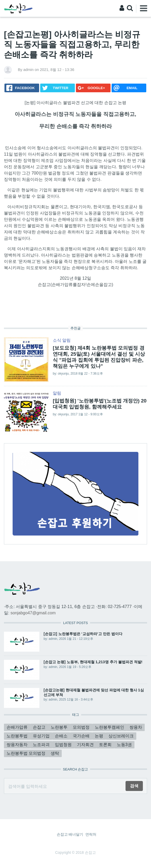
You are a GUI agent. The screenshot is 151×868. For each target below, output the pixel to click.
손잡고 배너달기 (70, 834)
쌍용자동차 (17, 745)
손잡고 (39, 727)
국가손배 (81, 736)
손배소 (61, 736)
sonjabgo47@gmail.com (33, 613)
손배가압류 (17, 727)
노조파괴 (41, 745)
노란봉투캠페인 (110, 727)
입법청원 (63, 745)
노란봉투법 (17, 736)
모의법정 (81, 727)
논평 (99, 736)
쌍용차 (136, 727)
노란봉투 (59, 727)
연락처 (91, 834)
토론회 (105, 745)
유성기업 (41, 736)
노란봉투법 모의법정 (26, 753)
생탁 (55, 753)
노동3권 (124, 745)
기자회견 (85, 745)
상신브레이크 (121, 736)
